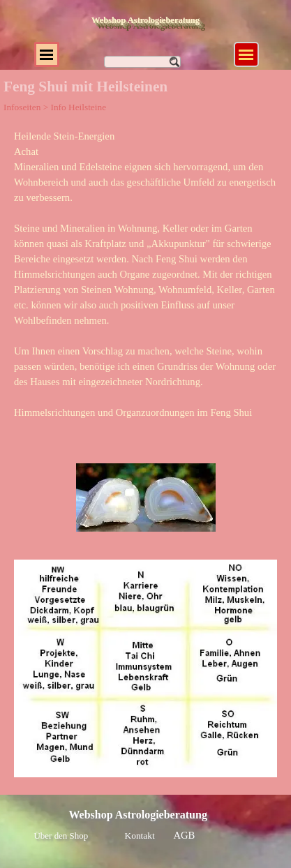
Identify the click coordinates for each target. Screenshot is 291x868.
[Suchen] (142, 62)
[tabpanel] (145, 282)
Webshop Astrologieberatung (145, 20)
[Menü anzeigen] (246, 54)
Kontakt (140, 836)
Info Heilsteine (78, 107)
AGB (185, 835)
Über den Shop (61, 836)
